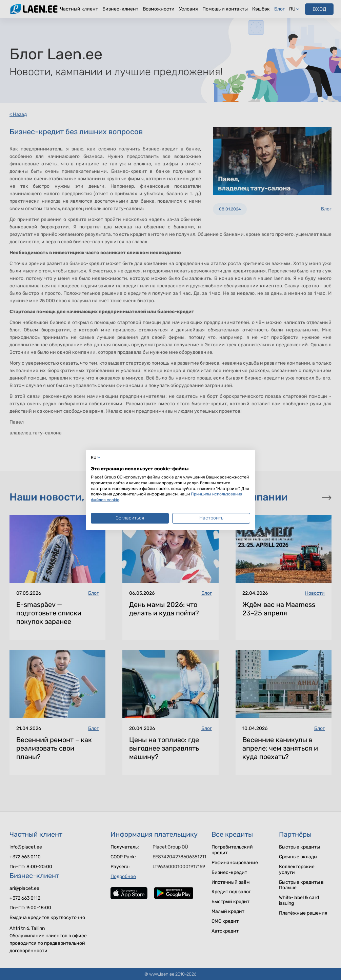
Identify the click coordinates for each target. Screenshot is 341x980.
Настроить (211, 518)
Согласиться (130, 518)
